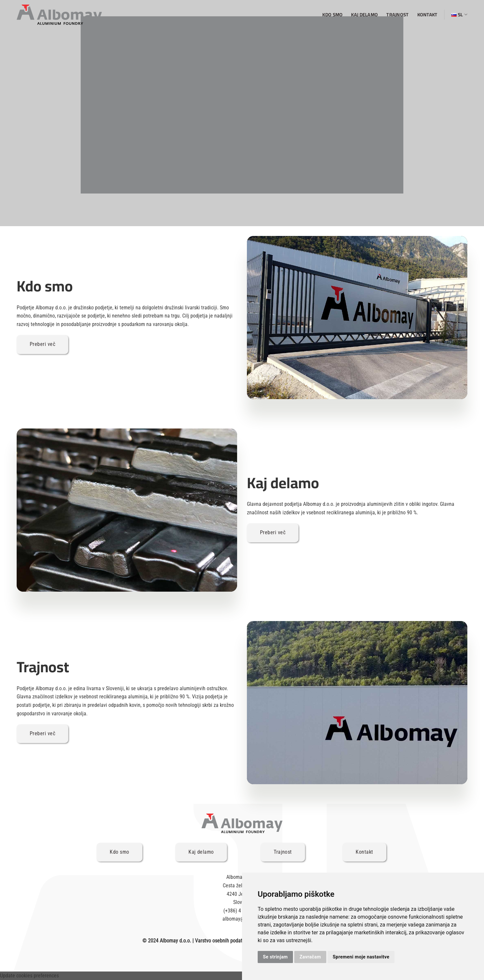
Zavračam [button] (310, 957)
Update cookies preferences (29, 976)
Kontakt (428, 15)
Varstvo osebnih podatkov (222, 941)
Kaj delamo (364, 15)
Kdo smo (332, 15)
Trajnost (397, 15)
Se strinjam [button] (275, 957)
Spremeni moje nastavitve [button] (361, 957)
